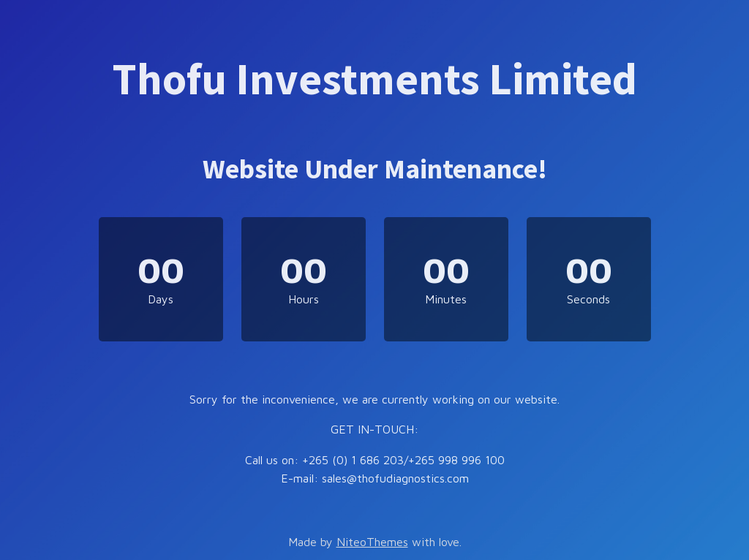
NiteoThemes (372, 542)
